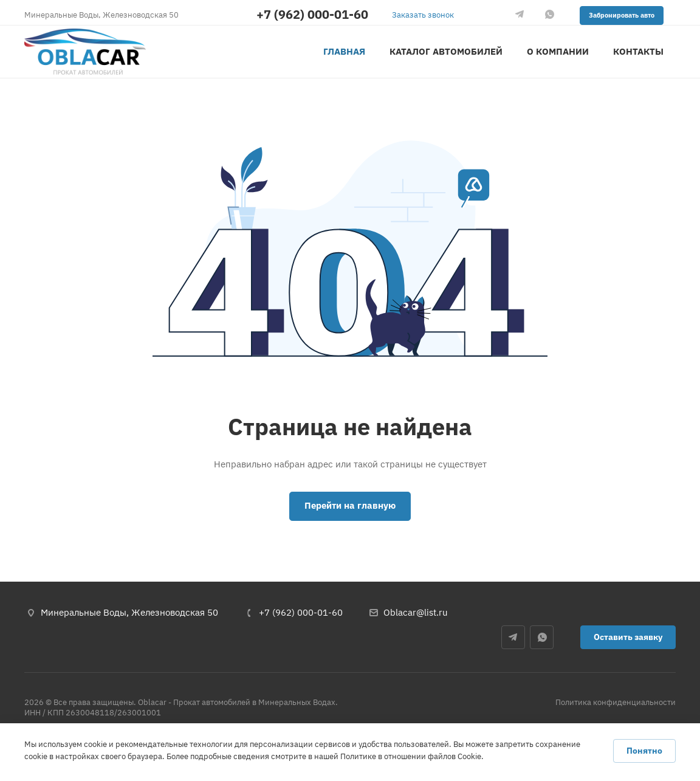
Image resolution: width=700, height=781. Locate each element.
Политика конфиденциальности (616, 702)
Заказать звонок (423, 15)
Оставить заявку (628, 637)
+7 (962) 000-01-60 (312, 15)
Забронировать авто (622, 15)
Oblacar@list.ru (416, 612)
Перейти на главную (350, 505)
